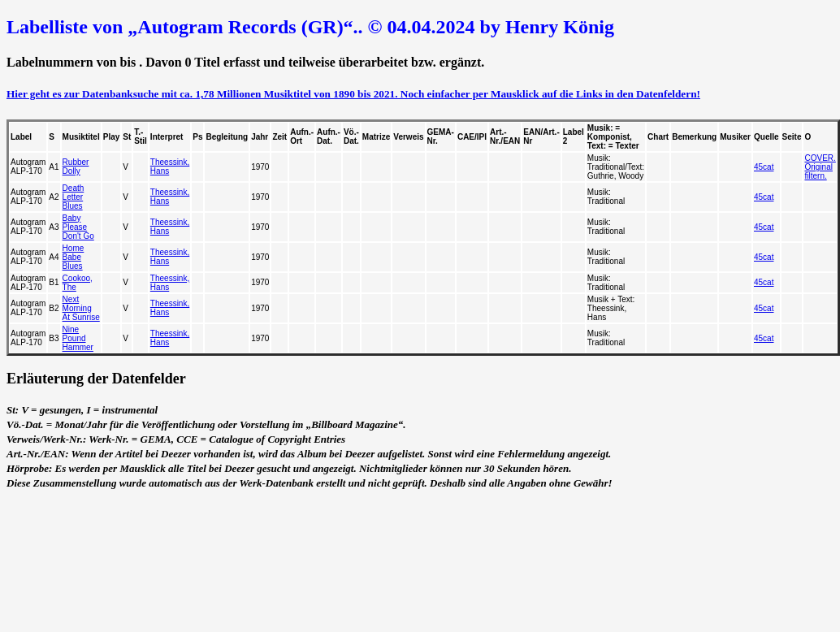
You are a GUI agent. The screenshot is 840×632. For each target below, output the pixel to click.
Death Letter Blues (74, 197)
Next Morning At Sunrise (81, 308)
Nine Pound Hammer (78, 338)
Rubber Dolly (76, 167)
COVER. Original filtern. (820, 167)
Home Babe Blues (74, 257)
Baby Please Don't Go (78, 227)
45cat (764, 167)
